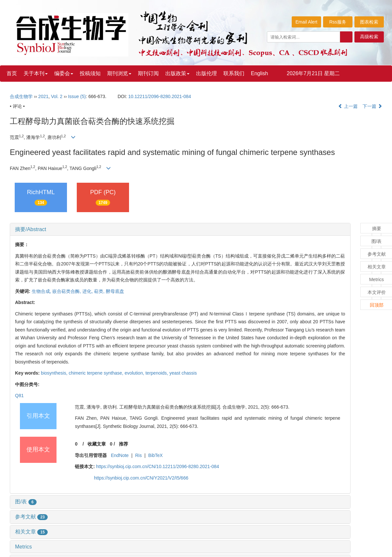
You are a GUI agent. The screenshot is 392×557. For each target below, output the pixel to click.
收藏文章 (97, 444)
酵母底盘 (115, 291)
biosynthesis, (55, 373)
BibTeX (155, 455)
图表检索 (369, 22)
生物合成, (42, 291)
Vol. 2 (57, 96)
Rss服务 (338, 22)
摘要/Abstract (31, 229)
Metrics (24, 547)
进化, (88, 291)
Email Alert (307, 22)
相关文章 (31, 532)
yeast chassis (183, 373)
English (259, 73)
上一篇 (348, 106)
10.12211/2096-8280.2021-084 (160, 96)
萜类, (100, 291)
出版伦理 (206, 73)
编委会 (64, 73)
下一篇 (372, 106)
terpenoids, (157, 373)
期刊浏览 (119, 73)
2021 (43, 96)
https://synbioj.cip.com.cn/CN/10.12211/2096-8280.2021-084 (158, 466)
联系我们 (234, 73)
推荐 (123, 444)
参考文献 (31, 517)
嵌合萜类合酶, (67, 291)
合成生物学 (21, 96)
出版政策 (177, 73)
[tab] (180, 229)
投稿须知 (90, 73)
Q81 (19, 396)
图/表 (26, 502)
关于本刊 (36, 73)
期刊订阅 (148, 73)
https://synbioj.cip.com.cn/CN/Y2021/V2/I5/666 (141, 478)
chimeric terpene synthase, (97, 373)
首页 (12, 73)
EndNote (120, 455)
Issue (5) (77, 96)
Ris (139, 455)
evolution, (135, 373)
